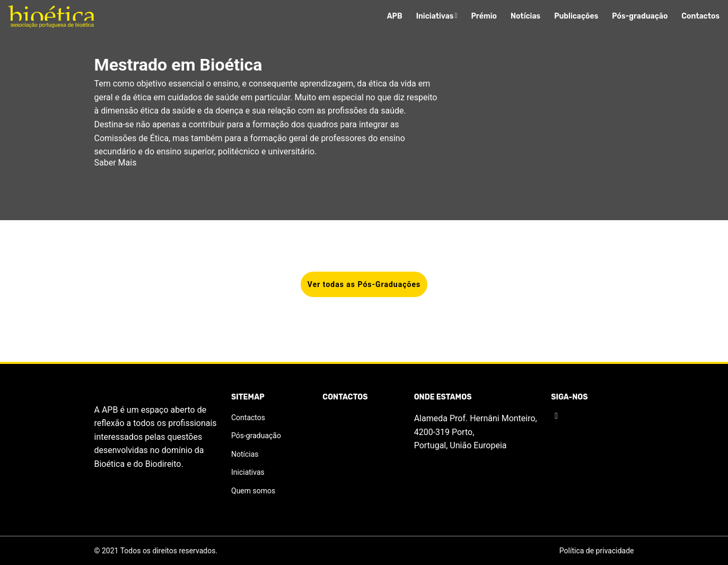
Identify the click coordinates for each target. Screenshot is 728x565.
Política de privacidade (597, 551)
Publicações (576, 16)
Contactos (700, 16)
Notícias (525, 16)
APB (395, 16)
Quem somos (253, 491)
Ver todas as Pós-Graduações (364, 284)
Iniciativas (437, 16)
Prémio (484, 16)
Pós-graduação (640, 16)
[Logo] (51, 17)
